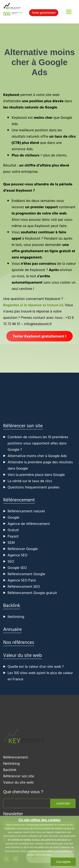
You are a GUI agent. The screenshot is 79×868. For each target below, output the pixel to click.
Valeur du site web (23, 655)
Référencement (19, 500)
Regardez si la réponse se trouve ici (33, 305)
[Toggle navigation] (69, 12)
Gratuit (13, 530)
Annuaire (12, 629)
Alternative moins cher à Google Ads (37, 456)
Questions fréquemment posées (33, 487)
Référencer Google (23, 549)
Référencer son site (23, 426)
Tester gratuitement (44, 13)
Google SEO (17, 568)
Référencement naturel (26, 511)
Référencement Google (26, 574)
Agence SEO (17, 555)
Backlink (12, 605)
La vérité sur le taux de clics (30, 481)
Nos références (19, 642)
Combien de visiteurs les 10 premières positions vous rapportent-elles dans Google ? (38, 443)
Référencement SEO (24, 586)
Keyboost (11, 95)
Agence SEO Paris (22, 580)
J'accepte (63, 862)
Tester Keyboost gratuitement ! (39, 336)
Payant (13, 536)
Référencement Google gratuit (32, 593)
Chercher (63, 803)
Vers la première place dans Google (36, 475)
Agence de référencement (29, 524)
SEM (11, 542)
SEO (11, 561)
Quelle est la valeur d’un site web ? (36, 666)
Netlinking (16, 617)
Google (13, 517)
